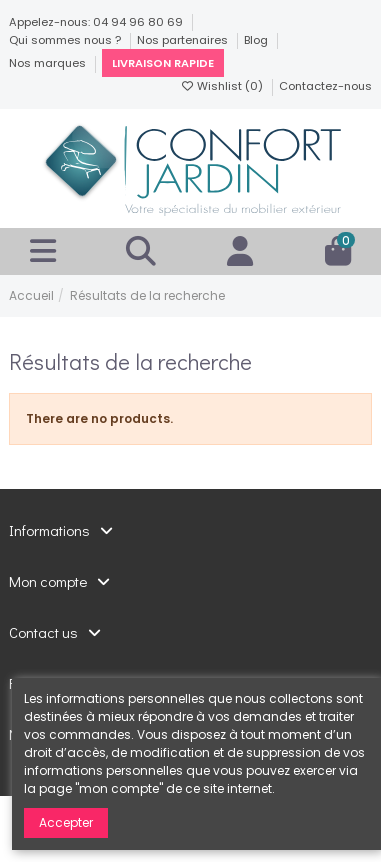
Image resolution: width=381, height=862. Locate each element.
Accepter (66, 822)
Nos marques (49, 63)
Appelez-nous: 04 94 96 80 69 (97, 22)
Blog (257, 40)
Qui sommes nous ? (66, 40)
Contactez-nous (325, 86)
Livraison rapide (163, 63)
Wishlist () (223, 86)
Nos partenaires (184, 40)
